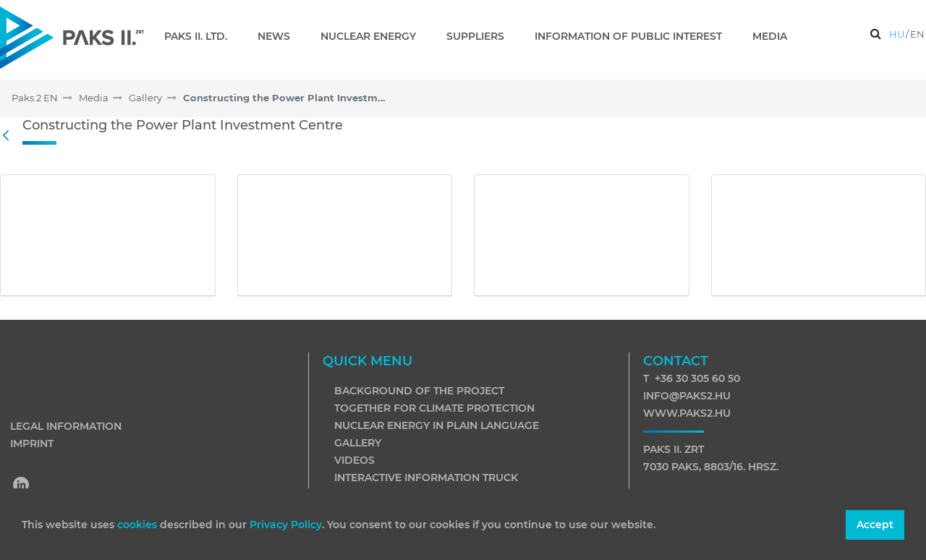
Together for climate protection (434, 408)
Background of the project (419, 391)
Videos (354, 460)
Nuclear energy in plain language (437, 425)
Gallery (358, 443)
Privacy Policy (286, 525)
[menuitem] (201, 36)
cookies (139, 525)
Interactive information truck (426, 478)
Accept (875, 525)
